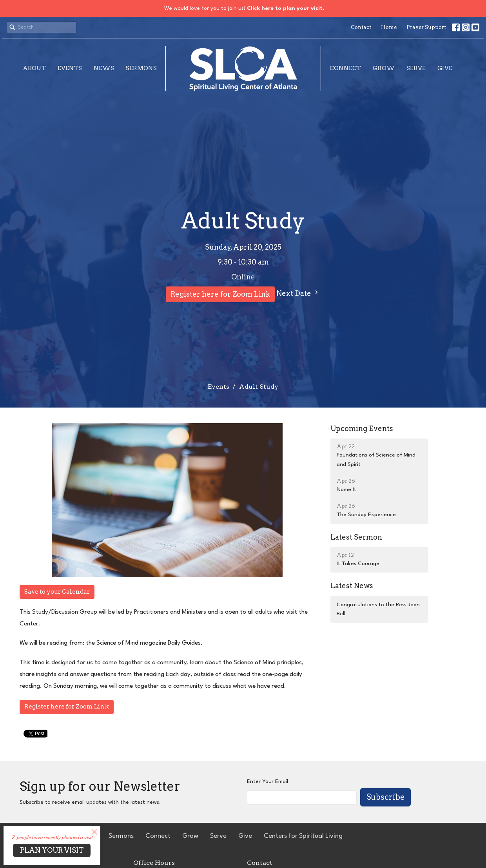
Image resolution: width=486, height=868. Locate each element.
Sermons (141, 68)
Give (445, 68)
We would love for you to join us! (244, 8)
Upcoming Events (362, 429)
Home (389, 27)
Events (70, 68)
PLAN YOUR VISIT (52, 850)
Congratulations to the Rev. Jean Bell (378, 609)
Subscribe (385, 797)
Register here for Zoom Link (220, 294)
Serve (416, 68)
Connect (345, 68)
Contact (361, 27)
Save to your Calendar (57, 592)
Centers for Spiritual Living (303, 836)
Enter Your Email (267, 781)
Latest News (352, 586)
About (34, 68)
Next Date (298, 293)
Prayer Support (426, 27)
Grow (384, 68)
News (104, 68)
